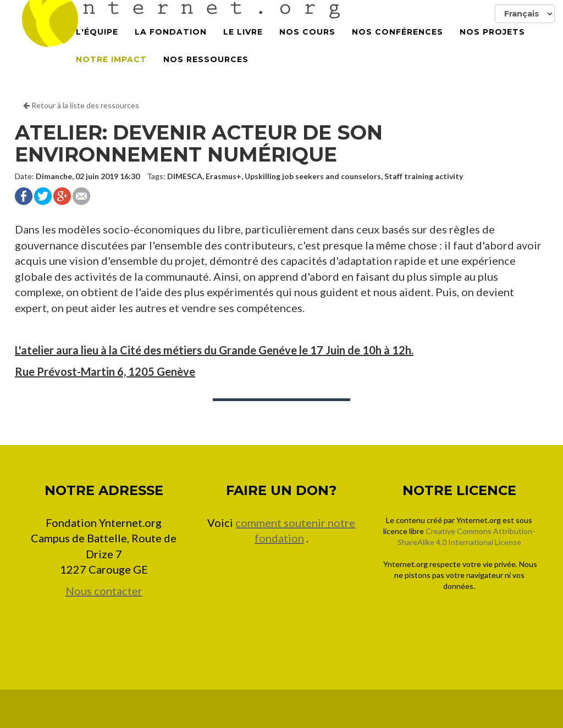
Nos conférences (398, 44)
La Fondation (171, 44)
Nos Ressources (206, 71)
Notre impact (111, 71)
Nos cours (307, 44)
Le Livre (243, 44)
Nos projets (492, 44)
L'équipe (97, 44)
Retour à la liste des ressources (81, 105)
